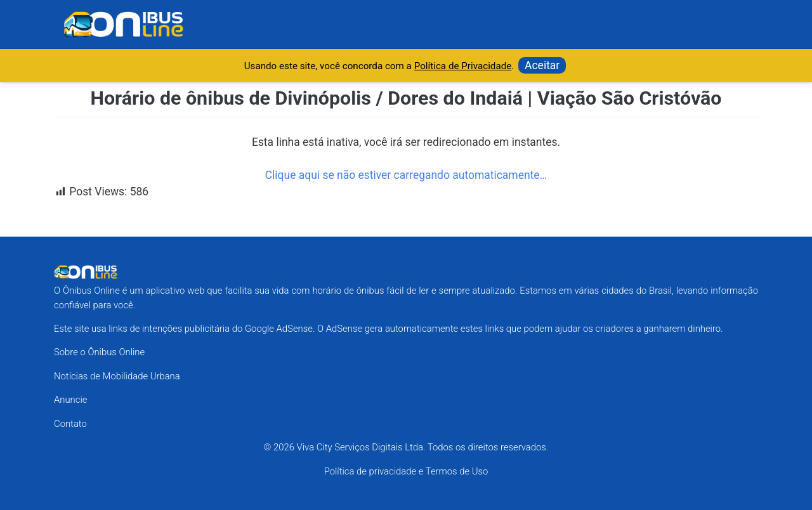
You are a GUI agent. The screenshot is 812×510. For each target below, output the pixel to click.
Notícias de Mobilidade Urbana (117, 376)
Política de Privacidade (463, 66)
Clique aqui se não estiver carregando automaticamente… (406, 175)
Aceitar (542, 65)
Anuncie (70, 400)
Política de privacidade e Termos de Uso (406, 471)
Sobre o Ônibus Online (99, 352)
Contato (70, 424)
